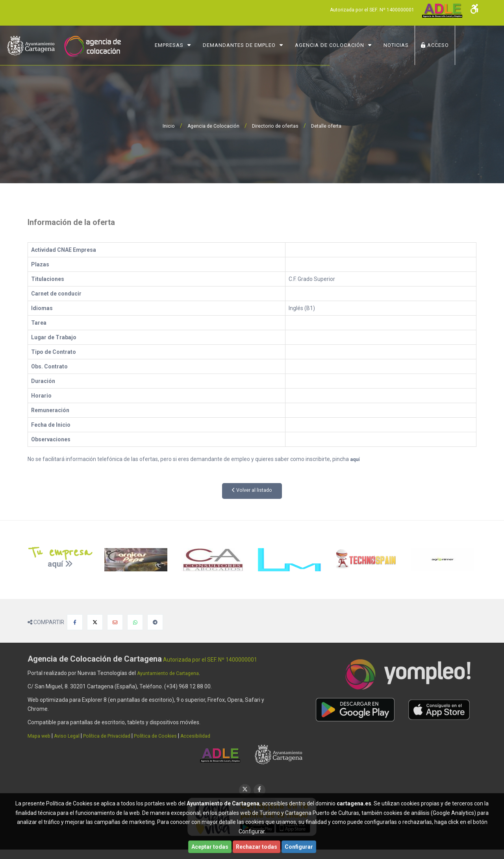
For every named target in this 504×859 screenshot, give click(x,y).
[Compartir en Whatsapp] (135, 622)
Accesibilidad (212, 736)
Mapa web (41, 736)
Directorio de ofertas (276, 126)
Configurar (299, 847)
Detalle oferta (331, 126)
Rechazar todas (257, 847)
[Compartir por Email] (115, 622)
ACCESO (456, 45)
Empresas (190, 45)
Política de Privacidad (115, 736)
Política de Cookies (169, 736)
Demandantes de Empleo (260, 45)
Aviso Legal (71, 736)
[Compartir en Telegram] (155, 622)
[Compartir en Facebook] (75, 622)
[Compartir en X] (95, 622)
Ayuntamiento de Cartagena (172, 673)
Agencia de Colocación (351, 45)
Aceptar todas (210, 847)
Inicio (162, 126)
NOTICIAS (417, 45)
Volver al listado (252, 491)
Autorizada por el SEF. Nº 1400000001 (366, 9)
